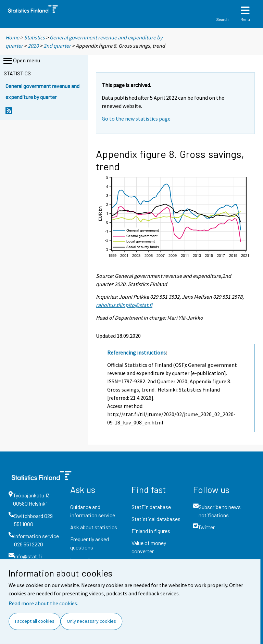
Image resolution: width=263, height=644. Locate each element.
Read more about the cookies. (43, 603)
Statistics (34, 37)
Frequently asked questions (90, 543)
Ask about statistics (94, 527)
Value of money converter (149, 547)
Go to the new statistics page (136, 119)
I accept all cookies (35, 621)
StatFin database (151, 507)
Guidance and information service (93, 511)
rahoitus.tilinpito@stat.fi (124, 305)
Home (12, 37)
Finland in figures (151, 531)
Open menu (21, 61)
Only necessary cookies (91, 621)
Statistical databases (156, 519)
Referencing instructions (136, 352)
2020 (33, 46)
